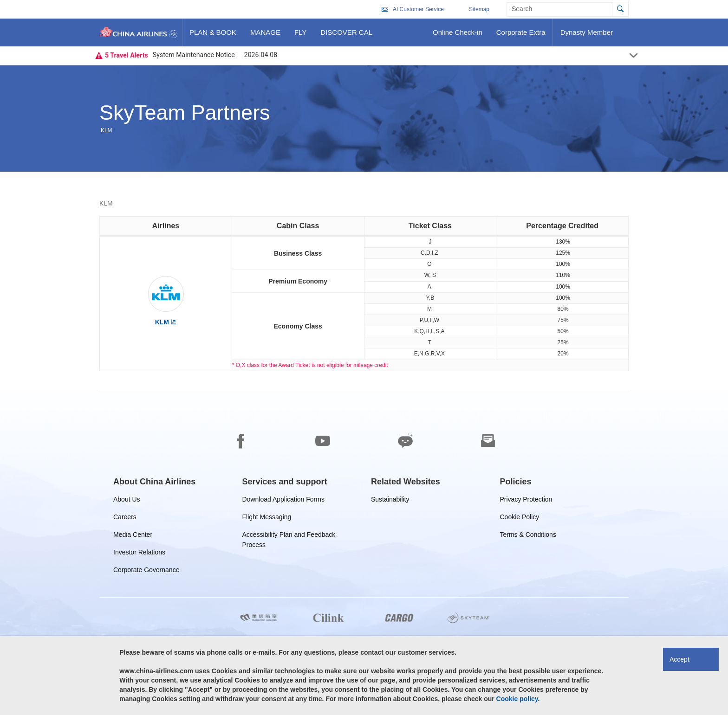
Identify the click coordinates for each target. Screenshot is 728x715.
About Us (127, 501)
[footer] (364, 553)
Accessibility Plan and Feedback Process (289, 536)
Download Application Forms (283, 501)
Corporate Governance (146, 571)
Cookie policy (517, 699)
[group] (154, 482)
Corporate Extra (521, 36)
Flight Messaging (267, 519)
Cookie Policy (520, 519)
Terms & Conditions (528, 536)
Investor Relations (139, 554)
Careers (125, 519)
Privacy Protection (526, 501)
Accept (679, 659)
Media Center (133, 536)
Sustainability (390, 501)
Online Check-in (457, 36)
